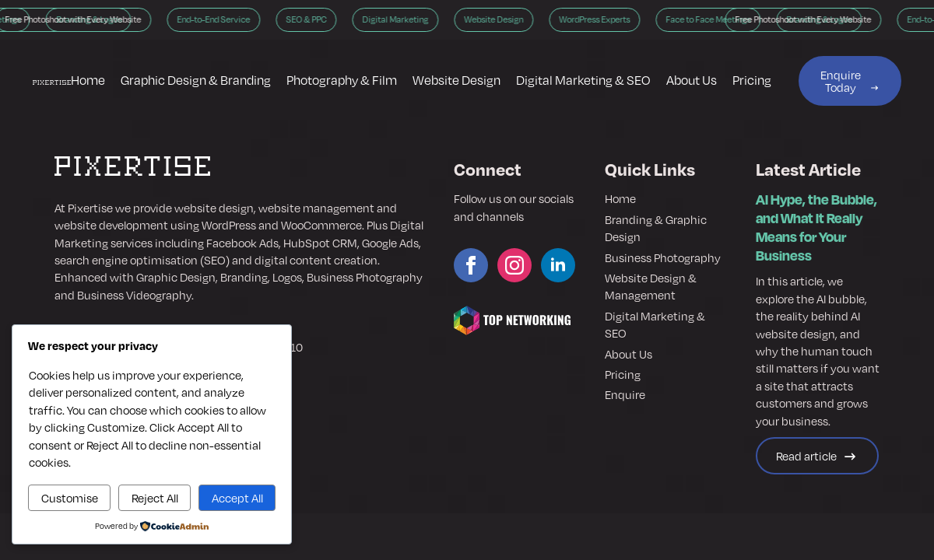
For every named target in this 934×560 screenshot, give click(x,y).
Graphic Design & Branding (196, 80)
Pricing (752, 80)
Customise (70, 498)
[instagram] (514, 265)
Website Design (456, 80)
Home (88, 80)
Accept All (237, 498)
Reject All (155, 498)
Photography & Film (342, 80)
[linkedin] (558, 265)
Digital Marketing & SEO (583, 80)
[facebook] (471, 265)
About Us (692, 80)
